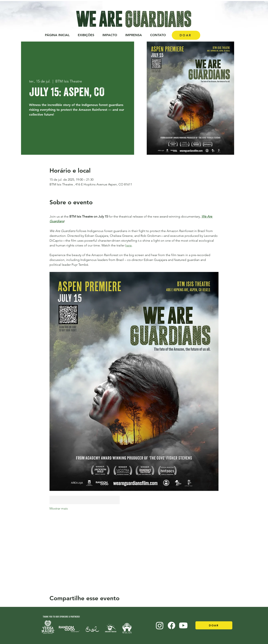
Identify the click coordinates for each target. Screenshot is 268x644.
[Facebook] (171, 625)
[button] (110, 35)
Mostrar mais (59, 508)
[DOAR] (186, 35)
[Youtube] (183, 625)
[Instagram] (160, 625)
